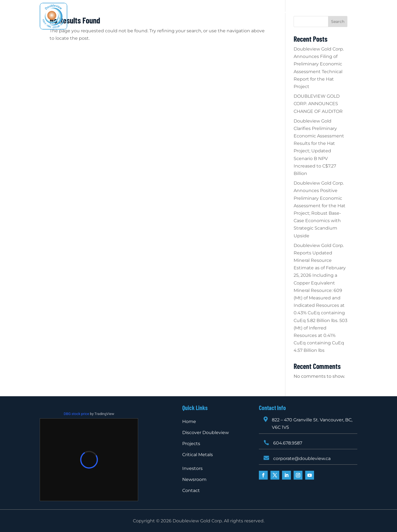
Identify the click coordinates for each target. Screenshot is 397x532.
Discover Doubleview (148, 12)
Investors (251, 12)
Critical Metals (220, 12)
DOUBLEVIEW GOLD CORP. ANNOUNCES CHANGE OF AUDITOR (318, 104)
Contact (198, 21)
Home (113, 12)
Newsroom (278, 12)
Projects (185, 12)
